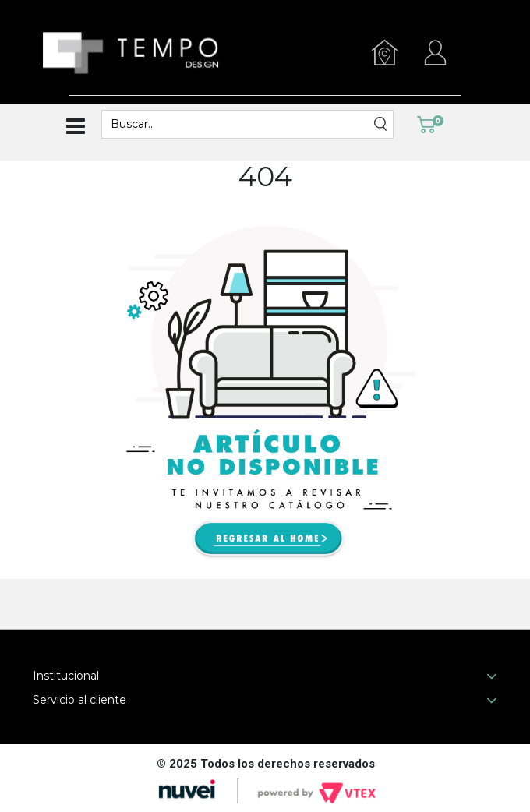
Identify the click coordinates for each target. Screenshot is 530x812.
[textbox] (238, 124)
